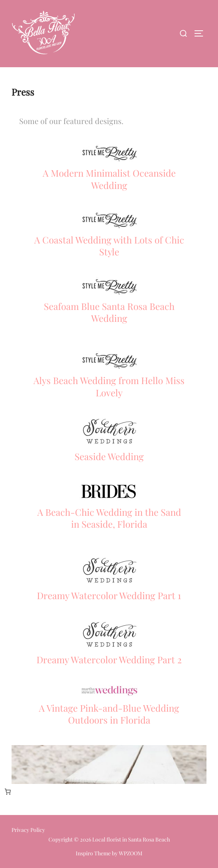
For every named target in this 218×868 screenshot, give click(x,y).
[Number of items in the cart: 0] (8, 792)
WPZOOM (131, 853)
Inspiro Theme (93, 853)
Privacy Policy (28, 830)
